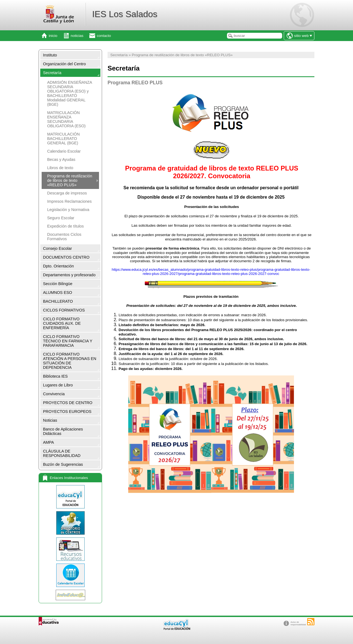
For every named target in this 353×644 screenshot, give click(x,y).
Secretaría (52, 73)
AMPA (49, 442)
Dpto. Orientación (58, 266)
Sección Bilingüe (58, 284)
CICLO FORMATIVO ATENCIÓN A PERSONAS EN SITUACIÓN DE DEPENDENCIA (70, 361)
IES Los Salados (125, 14)
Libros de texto (60, 168)
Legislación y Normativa (68, 210)
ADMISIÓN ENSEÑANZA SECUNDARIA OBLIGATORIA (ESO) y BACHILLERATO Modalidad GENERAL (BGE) (69, 93)
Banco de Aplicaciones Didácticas (63, 431)
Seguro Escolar (61, 218)
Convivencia (54, 394)
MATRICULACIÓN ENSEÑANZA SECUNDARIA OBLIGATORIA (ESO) (66, 119)
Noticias (50, 420)
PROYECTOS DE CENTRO (68, 403)
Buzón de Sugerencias (63, 464)
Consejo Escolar (58, 248)
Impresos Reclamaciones (69, 201)
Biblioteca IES (55, 376)
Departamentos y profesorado (69, 275)
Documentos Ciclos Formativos (64, 237)
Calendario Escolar (64, 151)
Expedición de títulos (65, 226)
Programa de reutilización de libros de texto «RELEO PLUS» (70, 180)
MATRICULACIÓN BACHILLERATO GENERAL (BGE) (63, 139)
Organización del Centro (64, 64)
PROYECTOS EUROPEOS (67, 412)
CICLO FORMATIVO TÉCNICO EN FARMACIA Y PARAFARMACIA (68, 341)
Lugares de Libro (58, 385)
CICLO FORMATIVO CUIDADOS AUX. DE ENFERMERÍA (62, 323)
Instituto (50, 55)
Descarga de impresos (67, 193)
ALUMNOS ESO (58, 293)
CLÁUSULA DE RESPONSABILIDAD (62, 453)
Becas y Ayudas (61, 159)
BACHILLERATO (58, 301)
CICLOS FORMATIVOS (64, 310)
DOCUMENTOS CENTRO (66, 257)
